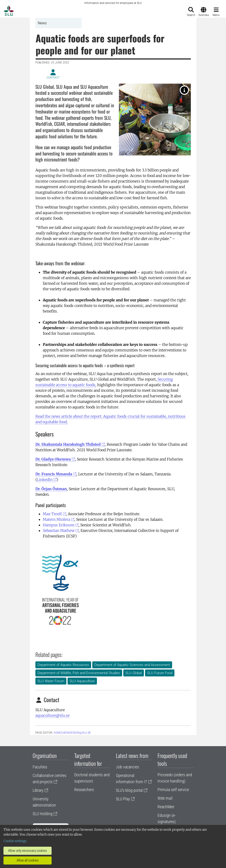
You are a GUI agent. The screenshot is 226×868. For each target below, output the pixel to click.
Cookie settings (15, 841)
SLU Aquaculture (82, 681)
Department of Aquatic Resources (63, 665)
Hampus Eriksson (59, 525)
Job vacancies (127, 767)
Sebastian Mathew (59, 530)
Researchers (84, 790)
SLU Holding (43, 814)
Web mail (165, 798)
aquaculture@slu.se (53, 715)
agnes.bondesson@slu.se (72, 733)
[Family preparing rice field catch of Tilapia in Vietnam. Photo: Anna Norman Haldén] (184, 90)
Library (38, 790)
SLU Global (134, 673)
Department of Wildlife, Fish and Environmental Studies (79, 673)
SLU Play (123, 799)
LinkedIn (45, 480)
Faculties (40, 767)
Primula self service (173, 790)
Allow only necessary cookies (28, 851)
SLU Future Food (160, 673)
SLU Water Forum (51, 681)
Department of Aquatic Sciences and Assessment (132, 665)
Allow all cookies (28, 860)
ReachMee (166, 807)
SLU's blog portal (129, 790)
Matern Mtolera (56, 519)
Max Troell (52, 514)
